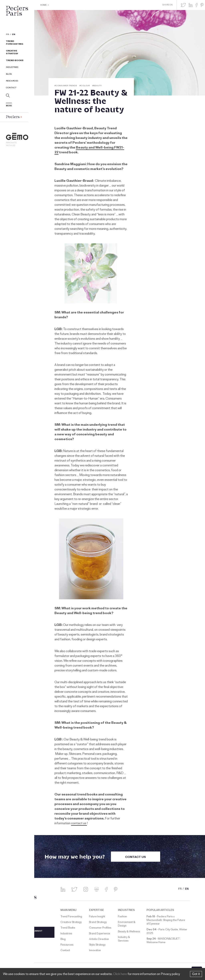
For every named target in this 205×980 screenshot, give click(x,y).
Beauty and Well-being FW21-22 (89, 150)
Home (43, 5)
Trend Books (15, 61)
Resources (12, 81)
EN (14, 35)
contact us (79, 824)
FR (8, 35)
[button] (183, 5)
